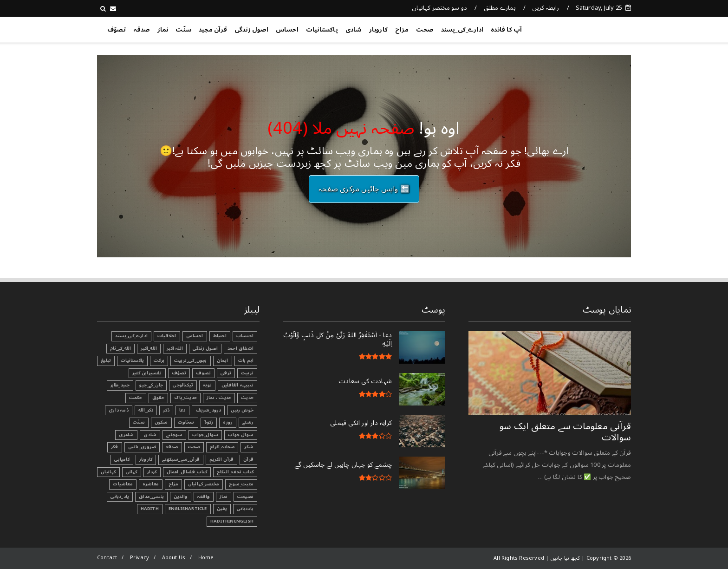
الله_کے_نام (120, 348)
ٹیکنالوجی (183, 385)
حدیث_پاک (185, 398)
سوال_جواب (205, 435)
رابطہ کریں (546, 8)
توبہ (207, 385)
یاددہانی (245, 509)
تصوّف (117, 30)
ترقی (226, 373)
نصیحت (245, 497)
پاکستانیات (322, 30)
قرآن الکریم (221, 459)
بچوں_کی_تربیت (191, 360)
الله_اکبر (149, 348)
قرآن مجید (213, 30)
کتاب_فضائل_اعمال (187, 472)
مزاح (402, 30)
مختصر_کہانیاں (204, 484)
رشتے (248, 422)
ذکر (166, 410)
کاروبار (378, 30)
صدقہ (142, 30)
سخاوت (186, 422)
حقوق (159, 398)
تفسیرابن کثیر (147, 373)
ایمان (223, 360)
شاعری (126, 435)
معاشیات (123, 484)
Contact (107, 558)
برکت (159, 360)
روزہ (228, 422)
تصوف (203, 373)
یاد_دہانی (120, 497)
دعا (182, 410)
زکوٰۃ (209, 422)
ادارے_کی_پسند (462, 30)
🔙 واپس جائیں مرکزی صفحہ (364, 189)
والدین (181, 497)
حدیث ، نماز (219, 398)
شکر (249, 447)
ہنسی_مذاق (151, 497)
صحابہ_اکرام (222, 447)
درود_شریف (208, 410)
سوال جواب (241, 435)
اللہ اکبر (175, 348)
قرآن (248, 459)
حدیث (247, 398)
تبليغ (106, 360)
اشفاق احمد (240, 348)
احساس (287, 30)
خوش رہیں (242, 410)
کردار (152, 472)
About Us (174, 558)
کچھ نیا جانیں (594, 28)
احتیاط (220, 336)
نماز (163, 30)
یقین (222, 509)
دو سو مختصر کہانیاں (439, 8)
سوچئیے (174, 435)
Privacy (140, 558)
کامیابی (122, 459)
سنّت (183, 30)
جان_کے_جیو (151, 385)
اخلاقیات (167, 336)
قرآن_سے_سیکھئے (181, 459)
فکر (115, 447)
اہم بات (246, 360)
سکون (161, 422)
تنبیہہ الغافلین (237, 385)
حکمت (136, 398)
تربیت (247, 373)
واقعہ (204, 497)
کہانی (132, 472)
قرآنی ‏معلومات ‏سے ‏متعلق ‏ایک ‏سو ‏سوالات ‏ (565, 432)
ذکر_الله (146, 410)
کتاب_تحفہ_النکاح (235, 472)
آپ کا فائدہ (506, 30)
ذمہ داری (119, 410)
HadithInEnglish (232, 521)
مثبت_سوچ (241, 484)
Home (206, 558)
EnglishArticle (188, 509)
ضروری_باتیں (142, 447)
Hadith (150, 509)
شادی (354, 30)
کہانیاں (108, 472)
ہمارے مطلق (500, 8)
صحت (425, 30)
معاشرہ (151, 484)
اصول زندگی (251, 30)
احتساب (245, 336)
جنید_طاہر (120, 385)
